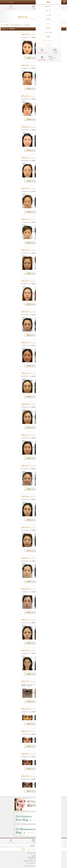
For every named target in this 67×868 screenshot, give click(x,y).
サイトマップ (42, 849)
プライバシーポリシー (32, 849)
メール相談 (33, 9)
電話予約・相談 (56, 9)
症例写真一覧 (7, 25)
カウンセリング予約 (11, 9)
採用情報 (23, 849)
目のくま (25, 34)
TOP (2, 25)
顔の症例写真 (15, 25)
